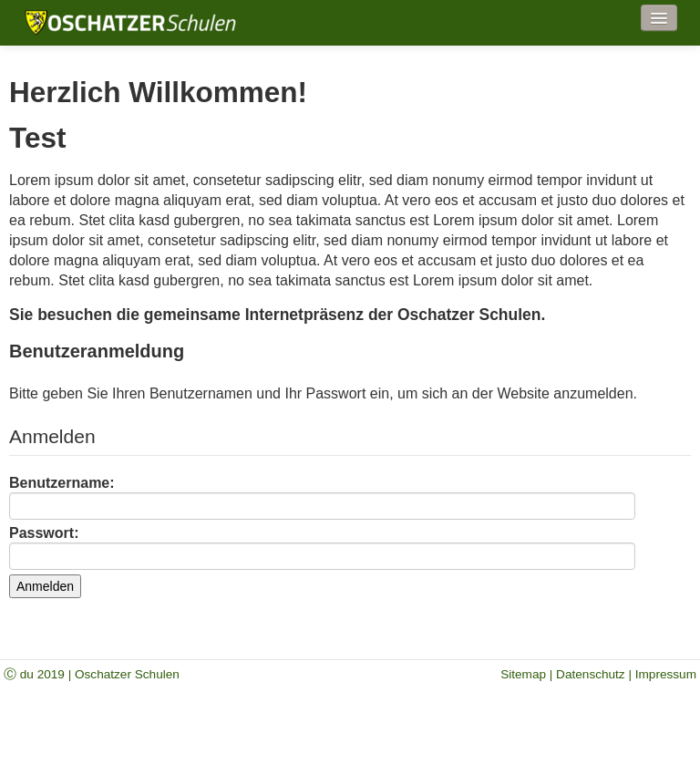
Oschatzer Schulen (127, 674)
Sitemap (523, 674)
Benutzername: (322, 497)
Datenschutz (591, 674)
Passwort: (322, 548)
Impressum (666, 674)
